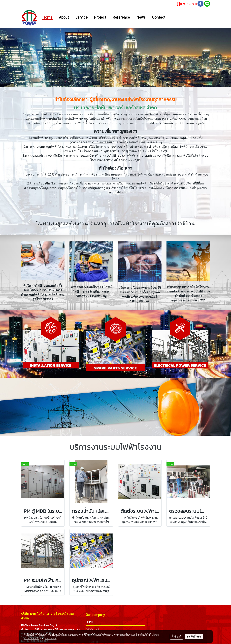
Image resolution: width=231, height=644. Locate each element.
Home (47, 18)
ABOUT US (93, 629)
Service (81, 18)
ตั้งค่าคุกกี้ (177, 637)
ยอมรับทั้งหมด (194, 637)
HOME (90, 622)
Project (100, 18)
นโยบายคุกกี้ (51, 638)
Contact (159, 18)
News (141, 18)
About (64, 18)
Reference (121, 18)
